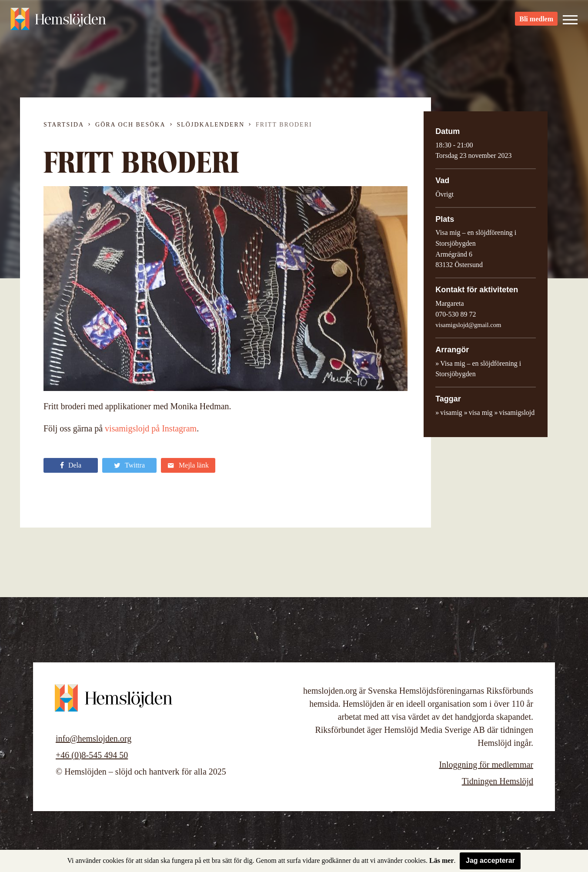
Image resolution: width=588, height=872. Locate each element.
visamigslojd (517, 413)
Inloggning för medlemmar (486, 765)
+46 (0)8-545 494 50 (92, 755)
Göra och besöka (130, 125)
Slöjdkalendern (211, 125)
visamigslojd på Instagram (151, 428)
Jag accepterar (490, 860)
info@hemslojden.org (94, 738)
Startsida (64, 125)
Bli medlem (536, 22)
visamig (451, 413)
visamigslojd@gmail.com (468, 325)
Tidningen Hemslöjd (498, 781)
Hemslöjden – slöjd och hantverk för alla (58, 22)
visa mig (481, 413)
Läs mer (441, 860)
